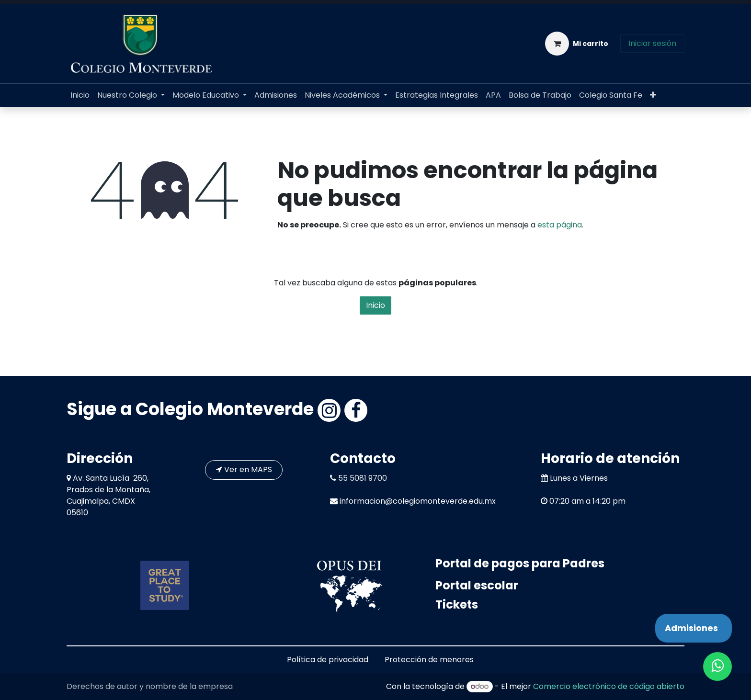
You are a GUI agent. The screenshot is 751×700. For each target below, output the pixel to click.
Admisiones (691, 628)
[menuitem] (80, 95)
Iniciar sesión (652, 43)
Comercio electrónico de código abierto (609, 686)
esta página (560, 225)
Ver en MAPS (244, 469)
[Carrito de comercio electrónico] (577, 44)
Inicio (375, 305)
